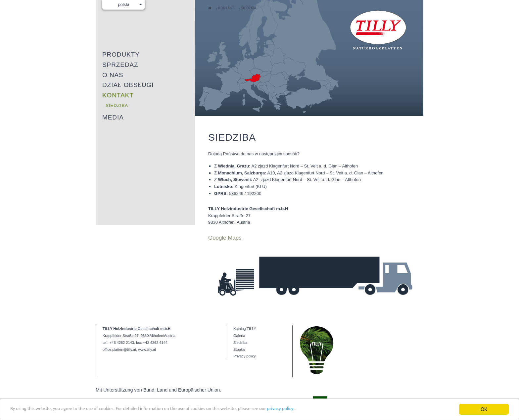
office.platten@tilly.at (119, 326)
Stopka (239, 326)
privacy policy (328, 412)
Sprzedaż (120, 65)
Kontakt (226, 8)
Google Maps (225, 238)
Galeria (239, 312)
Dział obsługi (128, 85)
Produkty (121, 54)
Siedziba (248, 8)
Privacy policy (245, 333)
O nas (113, 75)
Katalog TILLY (245, 305)
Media (113, 117)
